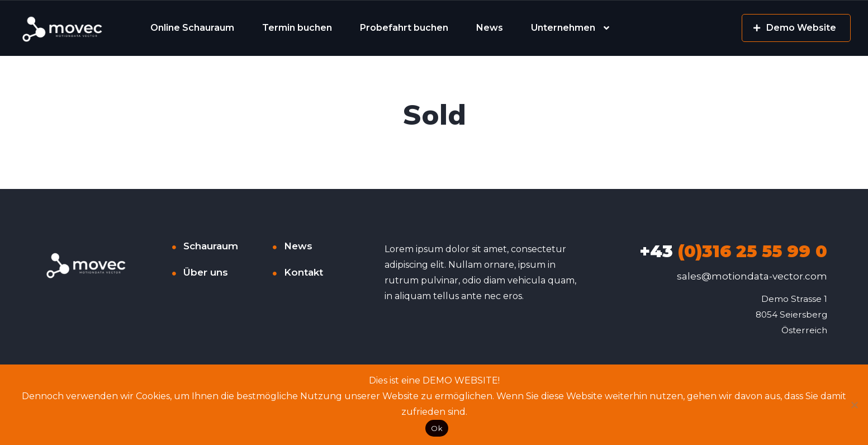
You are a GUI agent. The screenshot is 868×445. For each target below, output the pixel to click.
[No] (854, 405)
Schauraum (211, 246)
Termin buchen (297, 28)
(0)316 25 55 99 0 (733, 251)
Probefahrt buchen (404, 28)
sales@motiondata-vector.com (752, 276)
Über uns (206, 272)
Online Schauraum (192, 28)
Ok (437, 428)
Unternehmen (563, 28)
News (490, 28)
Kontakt (303, 272)
